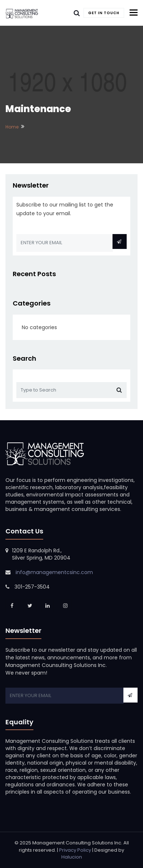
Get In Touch (104, 13)
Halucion (72, 857)
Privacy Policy (75, 850)
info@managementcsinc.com (54, 572)
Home (12, 127)
